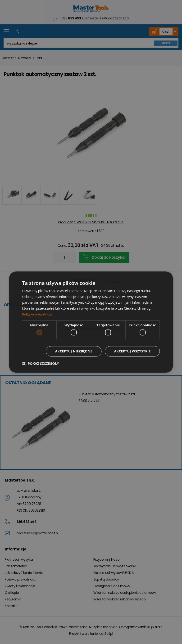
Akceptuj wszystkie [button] (132, 351)
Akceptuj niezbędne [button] (74, 351)
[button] (40, 363)
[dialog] (91, 322)
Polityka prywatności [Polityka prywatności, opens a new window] (38, 314)
